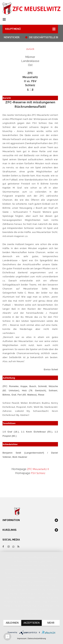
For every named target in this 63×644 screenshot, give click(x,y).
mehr (51, 623)
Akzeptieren (31, 623)
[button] (30, 29)
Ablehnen (12, 623)
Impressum (22, 639)
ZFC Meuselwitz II (38, 469)
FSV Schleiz (38, 473)
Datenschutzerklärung (37, 639)
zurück (30, 49)
